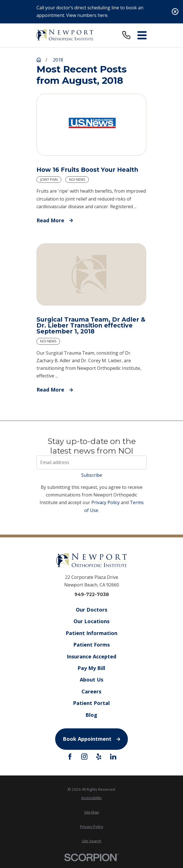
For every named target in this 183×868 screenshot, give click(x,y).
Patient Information (91, 633)
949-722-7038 (92, 595)
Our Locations (91, 621)
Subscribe (92, 475)
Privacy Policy (106, 502)
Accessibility (91, 798)
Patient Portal (92, 703)
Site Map (91, 812)
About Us (91, 680)
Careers (92, 691)
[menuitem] (91, 798)
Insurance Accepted (91, 656)
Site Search (91, 841)
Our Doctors (91, 610)
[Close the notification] (175, 12)
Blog (92, 715)
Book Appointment (91, 739)
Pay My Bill (92, 668)
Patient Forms (91, 645)
